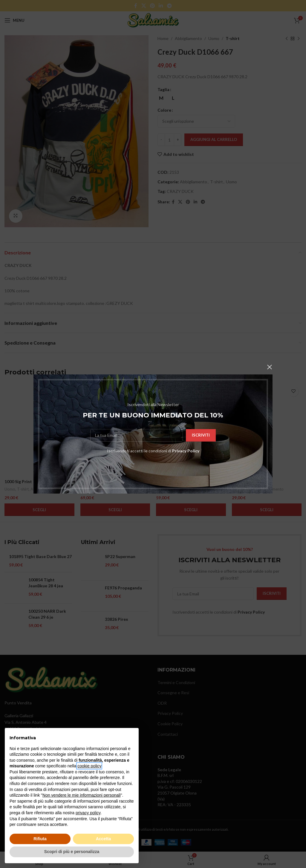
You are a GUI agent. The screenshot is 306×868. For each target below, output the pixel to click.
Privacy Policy (186, 451)
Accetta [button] (104, 839)
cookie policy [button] (89, 766)
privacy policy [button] (88, 813)
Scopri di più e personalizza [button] (72, 852)
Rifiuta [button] (40, 839)
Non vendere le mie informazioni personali (81, 795)
